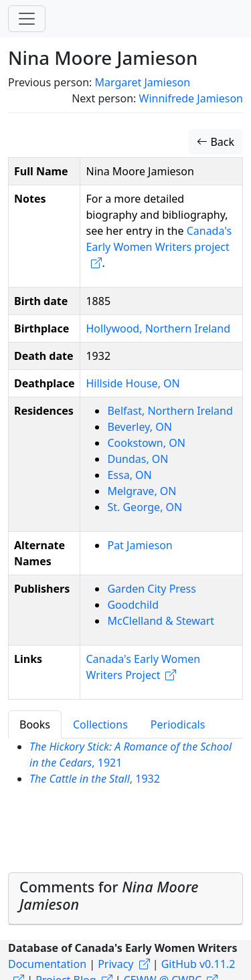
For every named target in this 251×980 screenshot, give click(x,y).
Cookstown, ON (146, 443)
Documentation (47, 964)
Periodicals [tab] (178, 724)
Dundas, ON (138, 459)
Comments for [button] (109, 895)
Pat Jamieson (140, 545)
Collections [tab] (100, 724)
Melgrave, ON (142, 491)
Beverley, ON (139, 427)
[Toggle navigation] (27, 19)
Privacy (115, 964)
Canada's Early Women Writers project (159, 239)
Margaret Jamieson (142, 82)
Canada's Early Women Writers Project (143, 667)
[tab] (125, 899)
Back (216, 142)
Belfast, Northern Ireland (170, 411)
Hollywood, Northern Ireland (158, 328)
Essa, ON (129, 475)
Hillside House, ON (133, 383)
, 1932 (95, 779)
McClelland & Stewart (161, 621)
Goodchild (133, 605)
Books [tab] (35, 724)
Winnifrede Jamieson (191, 98)
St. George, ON (145, 507)
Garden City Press (151, 589)
